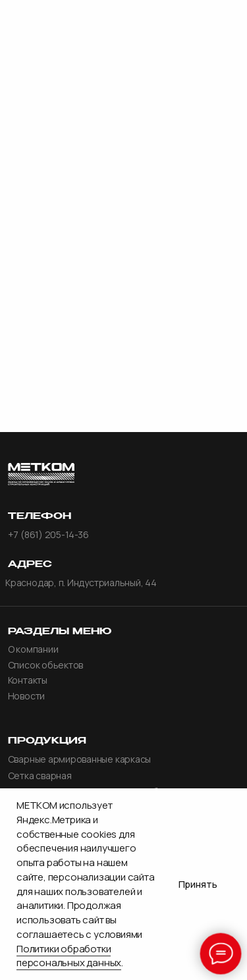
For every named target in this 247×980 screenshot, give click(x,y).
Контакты (28, 680)
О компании (33, 649)
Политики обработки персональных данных (69, 956)
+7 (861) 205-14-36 (48, 535)
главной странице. (124, 231)
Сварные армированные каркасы (79, 759)
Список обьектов (45, 665)
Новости (26, 696)
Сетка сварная (40, 776)
